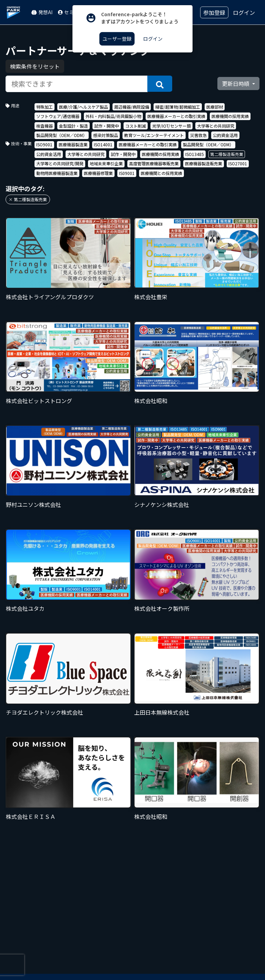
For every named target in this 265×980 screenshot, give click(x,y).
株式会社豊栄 (151, 297)
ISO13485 (195, 154)
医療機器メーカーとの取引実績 (176, 116)
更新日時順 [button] (236, 84)
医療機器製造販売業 (204, 163)
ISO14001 (103, 144)
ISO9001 (44, 144)
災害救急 (198, 135)
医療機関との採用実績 (161, 173)
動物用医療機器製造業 (57, 173)
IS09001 (127, 173)
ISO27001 (238, 163)
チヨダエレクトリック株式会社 (45, 712)
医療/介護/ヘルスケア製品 (84, 107)
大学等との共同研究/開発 (60, 163)
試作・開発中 (107, 126)
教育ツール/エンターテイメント (154, 135)
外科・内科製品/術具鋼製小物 (113, 116)
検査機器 (45, 126)
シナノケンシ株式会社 (162, 504)
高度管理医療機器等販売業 (154, 163)
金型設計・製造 (73, 126)
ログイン (244, 12)
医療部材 (215, 107)
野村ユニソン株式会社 (33, 504)
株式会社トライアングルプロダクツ (50, 297)
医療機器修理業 (98, 173)
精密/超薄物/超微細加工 (178, 107)
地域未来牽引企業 (106, 163)
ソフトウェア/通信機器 (58, 116)
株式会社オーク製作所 (162, 608)
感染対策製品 (106, 135)
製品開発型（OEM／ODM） (62, 135)
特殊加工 (45, 107)
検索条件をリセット (35, 66)
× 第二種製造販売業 (28, 199)
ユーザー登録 (117, 39)
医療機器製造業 (73, 144)
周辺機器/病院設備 (132, 107)
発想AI (42, 12)
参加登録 (214, 12)
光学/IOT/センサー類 (171, 126)
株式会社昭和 (151, 401)
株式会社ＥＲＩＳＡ (31, 816)
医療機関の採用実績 (230, 116)
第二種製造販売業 (227, 154)
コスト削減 (136, 126)
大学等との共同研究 (216, 126)
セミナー (71, 12)
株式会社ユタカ (25, 608)
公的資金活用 (225, 135)
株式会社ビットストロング (39, 401)
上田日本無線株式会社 (162, 712)
